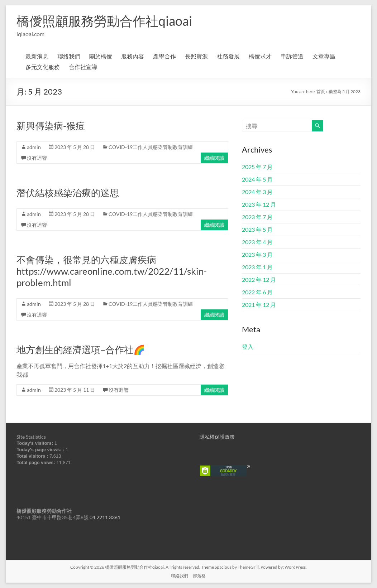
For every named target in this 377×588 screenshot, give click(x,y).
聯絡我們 (69, 56)
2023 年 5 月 (257, 229)
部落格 (199, 576)
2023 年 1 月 (257, 267)
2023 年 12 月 (259, 204)
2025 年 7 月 (257, 167)
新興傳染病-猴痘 (51, 126)
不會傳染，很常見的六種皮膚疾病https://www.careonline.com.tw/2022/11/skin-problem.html (112, 271)
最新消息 (37, 56)
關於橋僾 (101, 56)
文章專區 (324, 56)
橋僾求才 (260, 56)
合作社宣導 (83, 67)
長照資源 (196, 56)
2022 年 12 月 (259, 279)
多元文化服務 (43, 67)
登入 (248, 346)
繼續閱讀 (214, 158)
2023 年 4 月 (257, 242)
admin (34, 147)
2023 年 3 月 (257, 254)
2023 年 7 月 (257, 217)
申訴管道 (292, 56)
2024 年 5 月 (257, 179)
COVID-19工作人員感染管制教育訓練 (151, 147)
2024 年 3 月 (257, 192)
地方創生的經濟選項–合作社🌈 (81, 350)
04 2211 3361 (105, 517)
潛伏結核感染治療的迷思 (68, 193)
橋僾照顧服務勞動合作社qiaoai (104, 21)
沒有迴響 (37, 158)
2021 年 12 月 (259, 305)
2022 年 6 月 (257, 292)
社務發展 (228, 56)
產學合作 (164, 56)
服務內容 (133, 56)
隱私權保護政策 (217, 437)
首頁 (321, 91)
